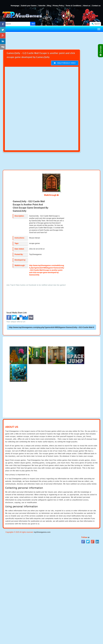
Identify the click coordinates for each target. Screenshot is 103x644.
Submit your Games (29, 6)
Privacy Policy (58, 6)
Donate (101, 51)
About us (87, 6)
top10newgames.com (42, 532)
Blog (49, 6)
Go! (33, 24)
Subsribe (42, 6)
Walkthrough (51, 195)
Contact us (96, 6)
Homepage (15, 6)
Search (97, 24)
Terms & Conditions (73, 6)
